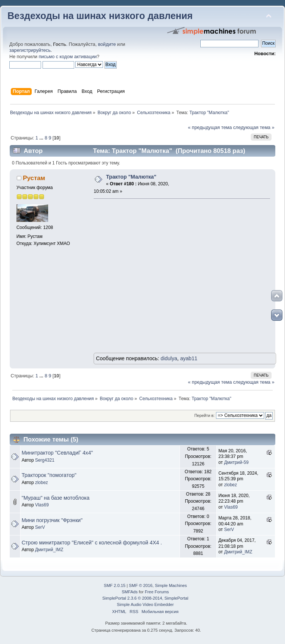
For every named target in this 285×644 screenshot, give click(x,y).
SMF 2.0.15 (115, 585)
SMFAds (130, 592)
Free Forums (157, 592)
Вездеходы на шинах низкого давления (100, 16)
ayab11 (189, 358)
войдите (107, 44)
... (42, 138)
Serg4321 (45, 460)
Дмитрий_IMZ (49, 550)
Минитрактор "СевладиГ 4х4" (57, 453)
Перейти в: (204, 415)
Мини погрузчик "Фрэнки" (52, 520)
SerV (40, 527)
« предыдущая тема (210, 128)
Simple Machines (171, 585)
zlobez (42, 483)
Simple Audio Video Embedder (145, 604)
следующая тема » (254, 128)
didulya (169, 358)
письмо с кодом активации (68, 57)
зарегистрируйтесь (30, 50)
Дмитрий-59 (237, 462)
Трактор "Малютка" (131, 177)
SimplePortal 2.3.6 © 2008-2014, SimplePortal (145, 598)
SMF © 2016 (141, 585)
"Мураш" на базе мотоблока (56, 498)
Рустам (34, 178)
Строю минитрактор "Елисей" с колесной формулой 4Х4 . (92, 543)
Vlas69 (42, 505)
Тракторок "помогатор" (49, 475)
